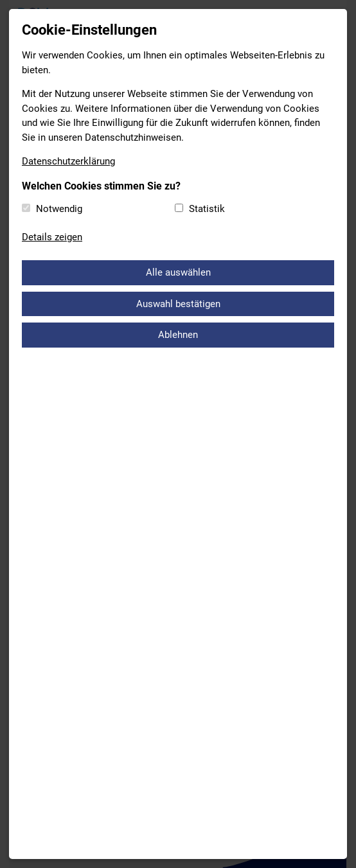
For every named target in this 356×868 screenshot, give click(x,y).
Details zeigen (52, 237)
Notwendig (59, 209)
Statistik (207, 209)
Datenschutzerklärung (68, 161)
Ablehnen (178, 335)
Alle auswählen (178, 272)
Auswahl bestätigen (178, 304)
